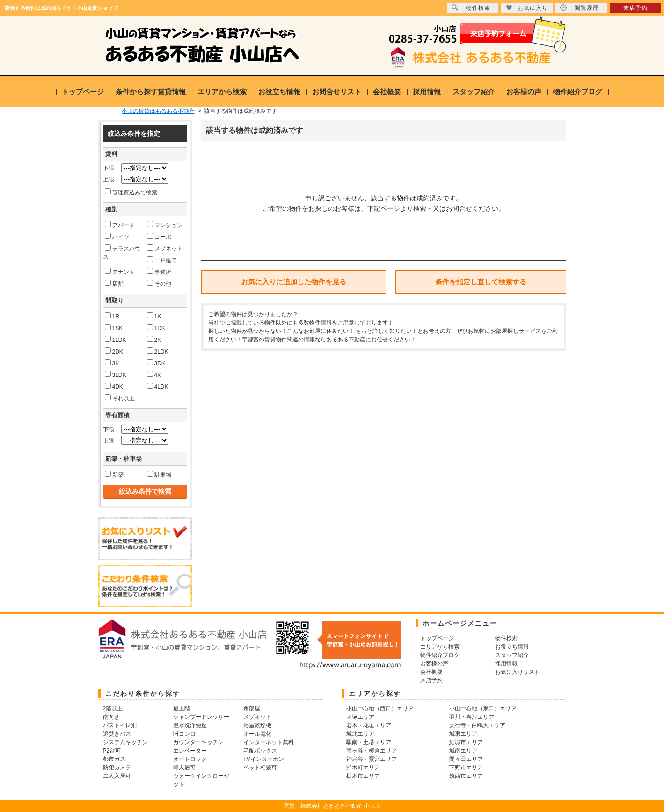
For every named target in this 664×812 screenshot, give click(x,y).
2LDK (158, 351)
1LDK (116, 340)
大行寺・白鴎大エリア (477, 725)
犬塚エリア (360, 717)
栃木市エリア (363, 776)
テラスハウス (122, 252)
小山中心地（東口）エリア (483, 709)
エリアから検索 (222, 92)
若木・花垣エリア (369, 725)
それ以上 (120, 398)
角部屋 (252, 709)
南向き (111, 717)
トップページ (83, 92)
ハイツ (117, 236)
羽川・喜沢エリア (472, 717)
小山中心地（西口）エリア (380, 709)
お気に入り (527, 8)
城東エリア (463, 734)
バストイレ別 (120, 725)
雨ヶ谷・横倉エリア (372, 751)
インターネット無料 (269, 742)
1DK (156, 328)
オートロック (190, 759)
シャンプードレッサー (201, 717)
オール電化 (257, 734)
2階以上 (113, 709)
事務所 (159, 272)
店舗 (114, 283)
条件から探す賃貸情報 (151, 92)
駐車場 (159, 474)
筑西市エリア (466, 776)
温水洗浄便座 (190, 725)
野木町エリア (363, 768)
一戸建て (162, 260)
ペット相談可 (260, 768)
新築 (114, 474)
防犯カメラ (117, 768)
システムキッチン (125, 742)
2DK (114, 351)
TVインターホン (264, 759)
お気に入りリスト (518, 672)
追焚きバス (117, 734)
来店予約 (635, 8)
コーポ (159, 236)
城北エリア (360, 734)
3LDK (116, 375)
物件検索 (471, 8)
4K (154, 375)
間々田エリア (466, 759)
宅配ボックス (260, 751)
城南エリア (463, 751)
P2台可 (112, 751)
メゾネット (165, 248)
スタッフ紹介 (474, 92)
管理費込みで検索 (131, 192)
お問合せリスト (337, 92)
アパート (120, 225)
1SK (114, 328)
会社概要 (387, 92)
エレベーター (190, 751)
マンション (165, 225)
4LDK (158, 386)
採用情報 (427, 92)
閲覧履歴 (580, 8)
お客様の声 (524, 92)
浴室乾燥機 (257, 725)
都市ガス (114, 759)
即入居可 (184, 768)
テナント (120, 272)
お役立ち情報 (279, 92)
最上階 (182, 709)
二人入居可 (117, 776)
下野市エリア (466, 768)
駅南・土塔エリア (369, 742)
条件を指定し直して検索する (481, 282)
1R (112, 316)
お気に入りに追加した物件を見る (294, 282)
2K (154, 340)
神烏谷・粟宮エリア (372, 759)
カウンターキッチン (198, 742)
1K (154, 316)
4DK (114, 386)
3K (112, 363)
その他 (159, 283)
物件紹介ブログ (578, 92)
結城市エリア (466, 742)
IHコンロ (184, 734)
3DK (156, 363)
